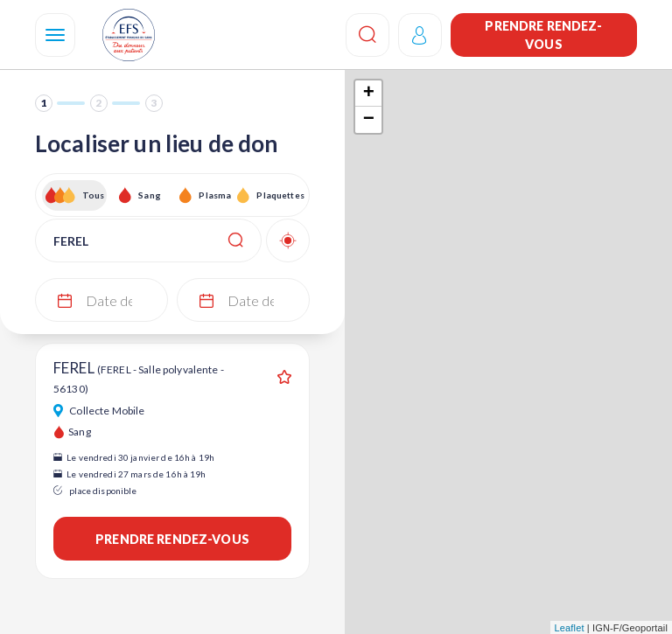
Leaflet (570, 628)
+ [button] (369, 94)
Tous (94, 195)
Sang (150, 195)
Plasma (215, 195)
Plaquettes (280, 195)
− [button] (369, 120)
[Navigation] (55, 35)
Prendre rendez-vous (543, 35)
